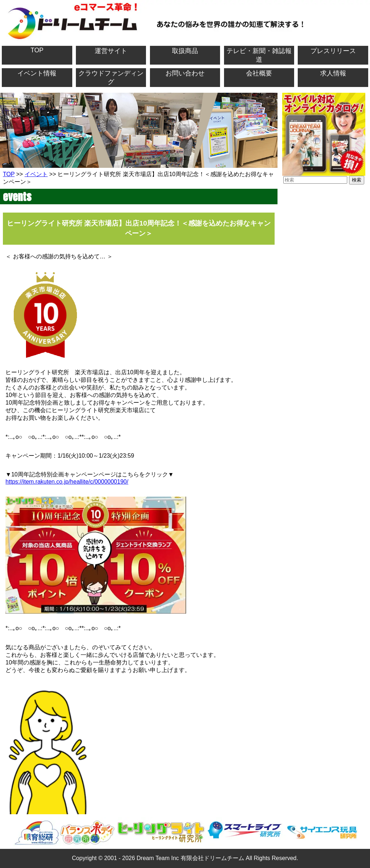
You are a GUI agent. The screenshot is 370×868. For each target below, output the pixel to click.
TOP (37, 50)
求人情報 (333, 73)
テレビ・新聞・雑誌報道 (259, 55)
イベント (36, 174)
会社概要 (259, 73)
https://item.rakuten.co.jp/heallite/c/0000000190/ (67, 482)
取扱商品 (185, 51)
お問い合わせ (185, 73)
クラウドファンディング (111, 78)
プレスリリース (333, 51)
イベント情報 (37, 73)
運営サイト (111, 51)
